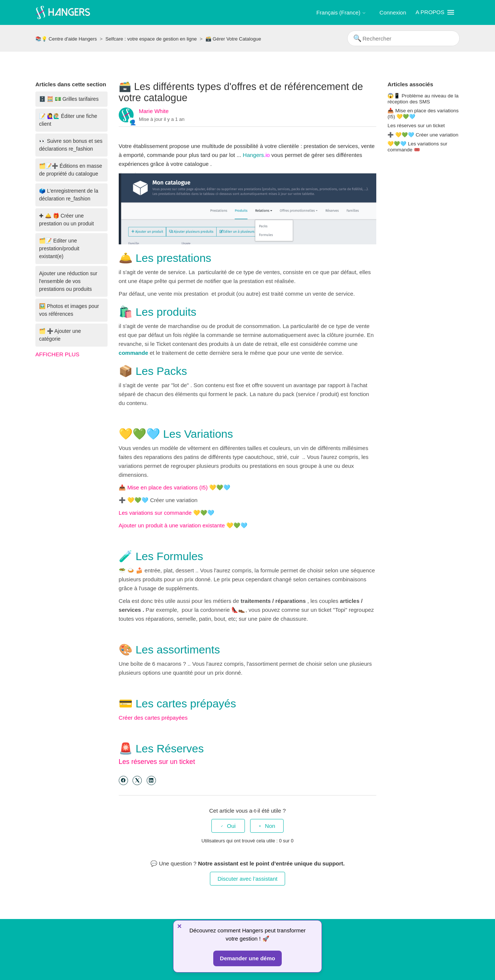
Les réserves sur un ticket (157, 762)
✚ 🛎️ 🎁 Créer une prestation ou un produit (66, 220)
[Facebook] (123, 780)
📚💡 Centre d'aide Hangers (66, 39)
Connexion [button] (393, 12)
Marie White (154, 111)
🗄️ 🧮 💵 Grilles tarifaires (69, 99)
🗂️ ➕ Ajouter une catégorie (60, 335)
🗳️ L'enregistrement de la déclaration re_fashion (69, 195)
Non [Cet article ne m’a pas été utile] (270, 826)
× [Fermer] (179, 926)
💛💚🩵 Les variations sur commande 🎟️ (417, 147)
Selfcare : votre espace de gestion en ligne (151, 39)
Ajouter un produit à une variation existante (173, 525)
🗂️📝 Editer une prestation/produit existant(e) (59, 248)
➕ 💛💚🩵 (134, 500)
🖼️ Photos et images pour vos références (69, 310)
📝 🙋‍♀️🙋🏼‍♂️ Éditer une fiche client (68, 120)
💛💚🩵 (204, 513)
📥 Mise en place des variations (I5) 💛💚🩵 (175, 487)
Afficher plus (57, 354)
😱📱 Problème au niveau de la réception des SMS (423, 99)
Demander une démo (247, 958)
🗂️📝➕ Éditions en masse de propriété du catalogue (71, 170)
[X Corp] (137, 780)
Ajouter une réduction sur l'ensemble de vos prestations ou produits (68, 281)
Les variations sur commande (156, 513)
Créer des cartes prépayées (153, 718)
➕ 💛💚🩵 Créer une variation (423, 135)
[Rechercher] (403, 38)
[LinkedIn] (151, 780)
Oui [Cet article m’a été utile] (231, 826)
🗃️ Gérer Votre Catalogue (233, 39)
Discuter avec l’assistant (248, 879)
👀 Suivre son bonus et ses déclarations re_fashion (71, 145)
